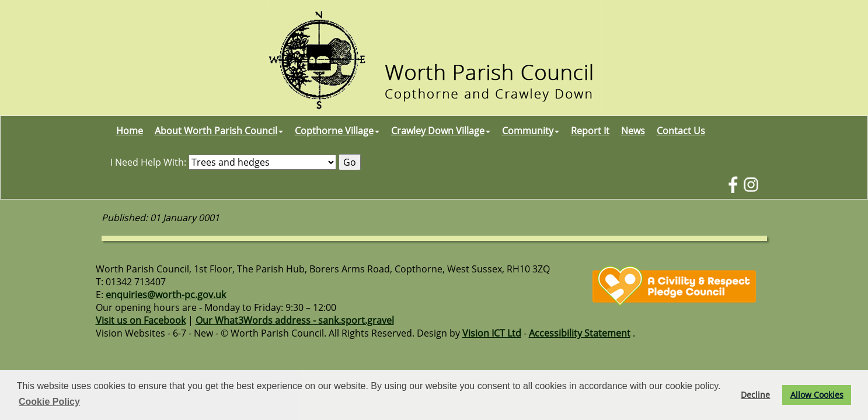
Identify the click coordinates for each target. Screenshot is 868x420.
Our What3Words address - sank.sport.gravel (295, 320)
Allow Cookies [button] (817, 395)
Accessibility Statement (580, 333)
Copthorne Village (337, 131)
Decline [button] (755, 395)
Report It (590, 131)
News (633, 131)
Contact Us (681, 131)
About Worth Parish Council (219, 131)
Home (130, 131)
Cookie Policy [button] (49, 402)
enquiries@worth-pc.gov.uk (166, 295)
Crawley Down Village (441, 131)
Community (531, 131)
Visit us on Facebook (141, 320)
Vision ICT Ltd (492, 333)
